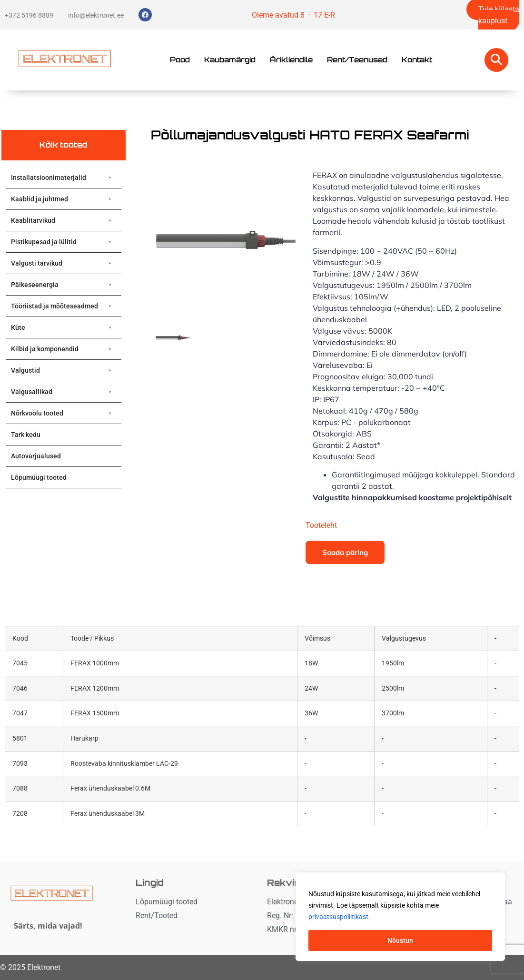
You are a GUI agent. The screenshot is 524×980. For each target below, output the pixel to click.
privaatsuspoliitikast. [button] (339, 917)
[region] (400, 917)
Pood (180, 60)
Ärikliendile (291, 60)
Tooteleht (321, 525)
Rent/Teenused (357, 60)
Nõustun (400, 940)
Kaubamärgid (230, 60)
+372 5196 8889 (29, 15)
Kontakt (417, 60)
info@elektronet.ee (96, 15)
